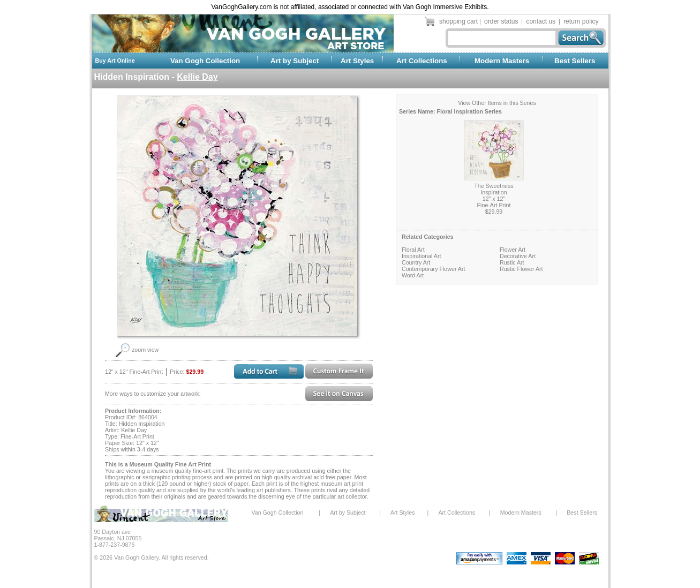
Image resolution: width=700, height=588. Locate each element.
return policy (581, 21)
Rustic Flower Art (521, 269)
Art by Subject (295, 61)
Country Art (416, 262)
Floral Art (413, 250)
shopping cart (458, 21)
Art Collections (422, 61)
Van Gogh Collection (205, 61)
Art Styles (357, 61)
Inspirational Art (421, 256)
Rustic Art (512, 262)
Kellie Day (197, 77)
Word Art (413, 275)
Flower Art (513, 250)
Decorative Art (518, 256)
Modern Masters (502, 61)
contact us (541, 21)
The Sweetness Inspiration (494, 189)
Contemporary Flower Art (433, 269)
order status (501, 21)
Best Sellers (575, 61)
